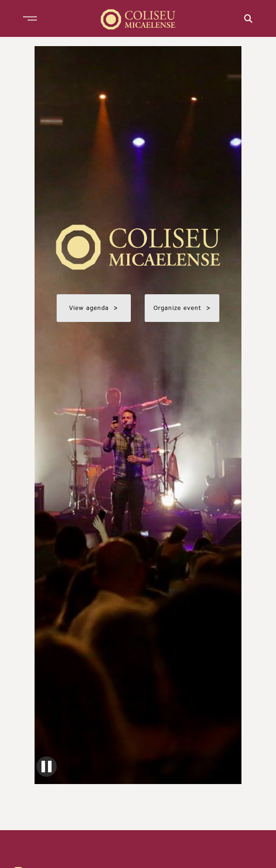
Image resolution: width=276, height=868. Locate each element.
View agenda (94, 308)
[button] (30, 18)
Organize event (182, 308)
